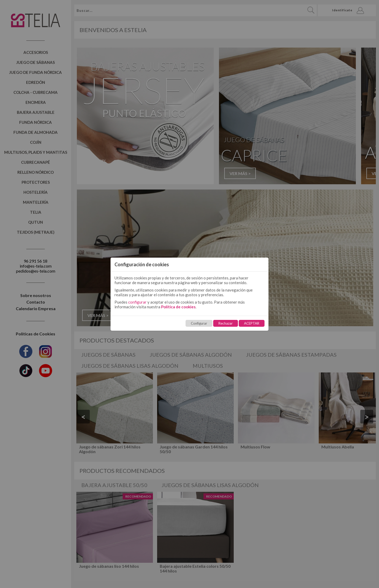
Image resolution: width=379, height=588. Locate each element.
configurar (137, 302)
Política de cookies (178, 307)
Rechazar (226, 323)
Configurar (199, 323)
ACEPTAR (252, 323)
